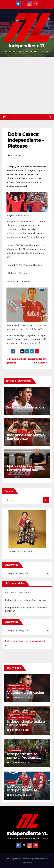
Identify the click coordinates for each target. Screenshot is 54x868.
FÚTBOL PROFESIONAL (16, 685)
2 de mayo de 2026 (20, 697)
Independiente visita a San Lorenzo (26, 437)
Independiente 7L (27, 46)
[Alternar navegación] (28, 117)
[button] (50, 117)
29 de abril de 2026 (21, 795)
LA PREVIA (31, 714)
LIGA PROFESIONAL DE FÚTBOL (19, 689)
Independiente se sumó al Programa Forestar (23, 758)
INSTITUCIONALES (15, 750)
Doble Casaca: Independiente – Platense (26, 140)
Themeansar (27, 862)
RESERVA (11, 783)
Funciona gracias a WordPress (18, 859)
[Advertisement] (27, 86)
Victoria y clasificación (25, 407)
